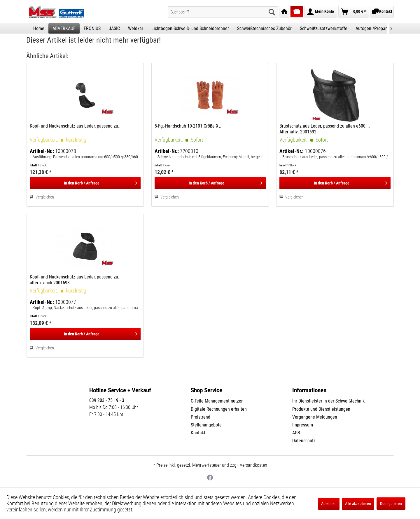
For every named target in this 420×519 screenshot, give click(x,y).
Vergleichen (42, 197)
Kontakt (198, 433)
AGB (296, 433)
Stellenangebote (206, 425)
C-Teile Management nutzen (217, 401)
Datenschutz (304, 441)
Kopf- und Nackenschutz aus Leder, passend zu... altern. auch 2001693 (76, 280)
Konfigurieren (391, 504)
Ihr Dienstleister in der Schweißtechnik (328, 401)
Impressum (303, 425)
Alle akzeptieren (358, 504)
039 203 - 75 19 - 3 (107, 400)
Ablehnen (329, 504)
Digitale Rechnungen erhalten (219, 409)
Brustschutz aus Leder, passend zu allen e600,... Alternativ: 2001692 (325, 129)
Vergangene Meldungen (315, 417)
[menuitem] (223, 12)
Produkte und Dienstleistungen (321, 409)
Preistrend (201, 417)
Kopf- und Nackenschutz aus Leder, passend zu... (76, 126)
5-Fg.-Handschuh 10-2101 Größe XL (188, 126)
